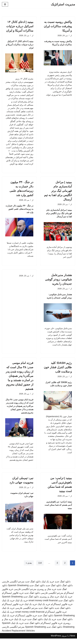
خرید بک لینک (48, 587)
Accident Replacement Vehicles (18, 636)
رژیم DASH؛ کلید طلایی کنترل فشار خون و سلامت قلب (58, 371)
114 (40, 568)
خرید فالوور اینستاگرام (13, 598)
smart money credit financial (43, 606)
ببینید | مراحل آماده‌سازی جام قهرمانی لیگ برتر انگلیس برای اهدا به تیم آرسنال (58, 193)
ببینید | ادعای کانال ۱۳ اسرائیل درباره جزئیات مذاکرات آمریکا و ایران (20, 26)
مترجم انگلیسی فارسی (13, 587)
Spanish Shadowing (18, 591)
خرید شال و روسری (47, 595)
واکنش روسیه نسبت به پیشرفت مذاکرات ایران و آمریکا (58, 26)
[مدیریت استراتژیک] (63, 4)
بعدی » (28, 568)
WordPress (56, 641)
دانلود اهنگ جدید (63, 587)
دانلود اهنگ (67, 591)
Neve (73, 641)
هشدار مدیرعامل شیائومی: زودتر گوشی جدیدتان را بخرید (58, 283)
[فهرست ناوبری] (5, 4)
